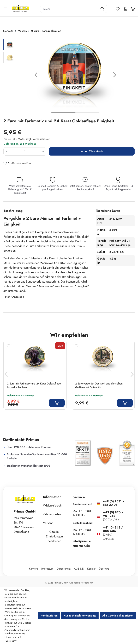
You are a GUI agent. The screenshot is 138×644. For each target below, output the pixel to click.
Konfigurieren (49, 616)
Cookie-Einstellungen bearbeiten (54, 536)
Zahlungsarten (52, 514)
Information (52, 497)
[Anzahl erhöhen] (43, 151)
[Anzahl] (25, 151)
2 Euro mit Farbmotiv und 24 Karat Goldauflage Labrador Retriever (34, 386)
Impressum (47, 569)
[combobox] (69, 9)
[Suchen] (103, 9)
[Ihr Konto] (125, 9)
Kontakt (91, 569)
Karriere (33, 569)
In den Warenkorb (92, 151)
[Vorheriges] (36, 76)
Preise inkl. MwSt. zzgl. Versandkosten (27, 139)
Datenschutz (64, 569)
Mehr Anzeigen (15, 297)
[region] (69, 76)
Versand (48, 523)
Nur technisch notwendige (80, 616)
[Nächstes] (115, 76)
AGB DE (79, 569)
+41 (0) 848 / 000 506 (113, 529)
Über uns (104, 569)
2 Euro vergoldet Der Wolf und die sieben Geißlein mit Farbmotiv (99, 386)
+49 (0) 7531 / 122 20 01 (113, 503)
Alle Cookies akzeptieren (118, 616)
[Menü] (5, 9)
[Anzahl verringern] (6, 151)
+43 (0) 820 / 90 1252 (113, 514)
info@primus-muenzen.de (82, 543)
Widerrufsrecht (53, 505)
